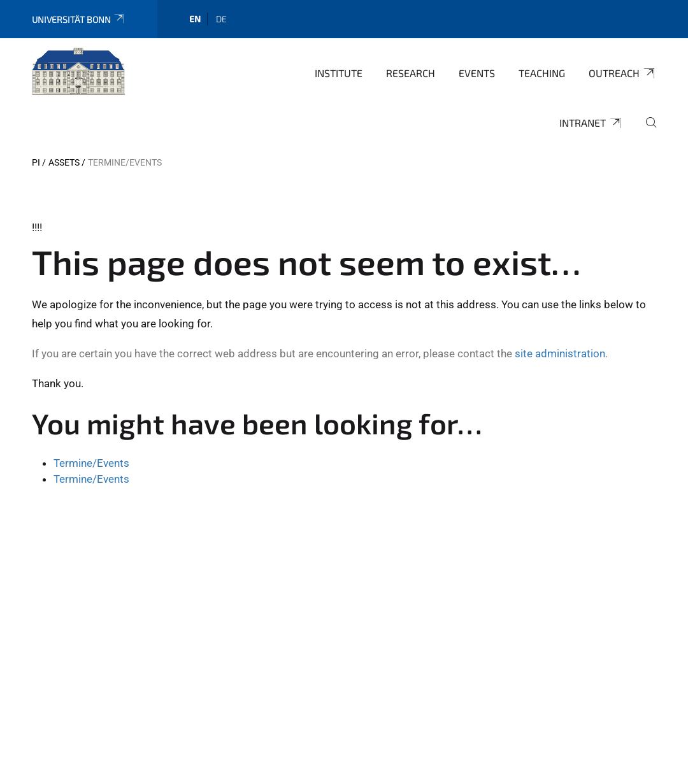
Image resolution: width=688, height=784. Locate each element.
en (195, 19)
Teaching (542, 73)
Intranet (591, 123)
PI (36, 162)
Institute (339, 73)
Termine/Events (91, 463)
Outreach (622, 73)
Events (477, 73)
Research (411, 73)
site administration (560, 353)
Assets (64, 162)
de (221, 19)
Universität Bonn (79, 19)
